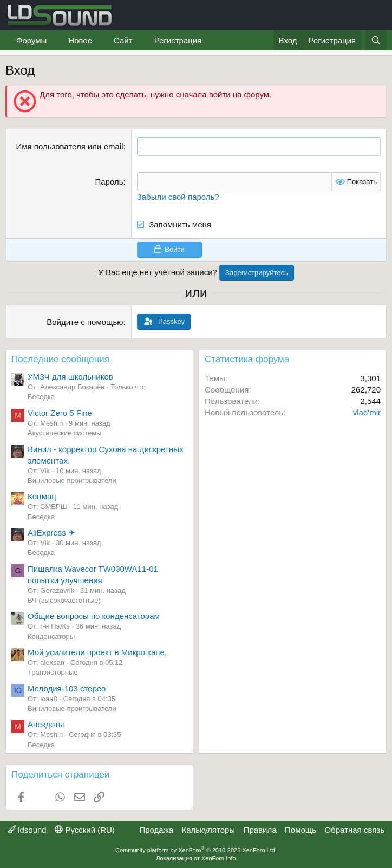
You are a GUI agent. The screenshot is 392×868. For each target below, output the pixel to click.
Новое (80, 40)
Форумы (31, 40)
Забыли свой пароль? (178, 197)
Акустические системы (64, 433)
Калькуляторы (209, 830)
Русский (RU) (85, 830)
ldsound (27, 830)
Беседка (41, 397)
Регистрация (178, 40)
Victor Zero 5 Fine (60, 413)
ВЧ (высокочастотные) (64, 600)
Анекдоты (46, 724)
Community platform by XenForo (196, 850)
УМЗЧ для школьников (70, 377)
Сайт (123, 40)
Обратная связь (354, 830)
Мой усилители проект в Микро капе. (97, 652)
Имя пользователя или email (69, 146)
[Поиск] (376, 40)
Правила (260, 830)
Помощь (300, 830)
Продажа (156, 830)
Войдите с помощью (85, 322)
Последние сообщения (60, 359)
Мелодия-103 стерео (67, 688)
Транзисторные (53, 672)
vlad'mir (367, 412)
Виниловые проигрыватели (72, 481)
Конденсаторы (51, 637)
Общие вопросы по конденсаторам (94, 616)
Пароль (109, 182)
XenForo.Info (219, 858)
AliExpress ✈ (51, 533)
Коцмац (42, 496)
